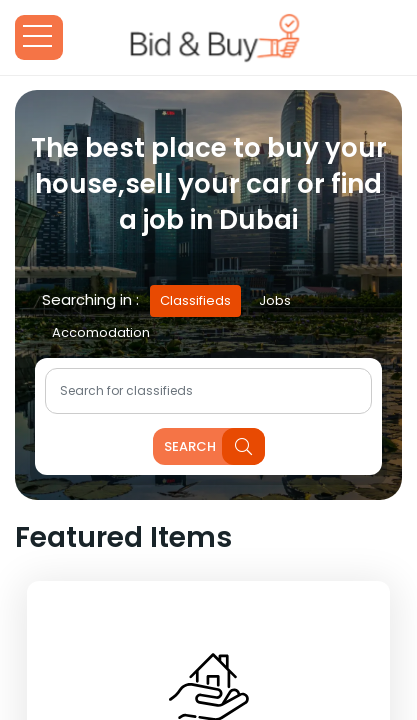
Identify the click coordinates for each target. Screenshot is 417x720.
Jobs (275, 300)
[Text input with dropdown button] (208, 391)
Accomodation (101, 332)
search (214, 446)
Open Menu (39, 37)
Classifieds (195, 300)
